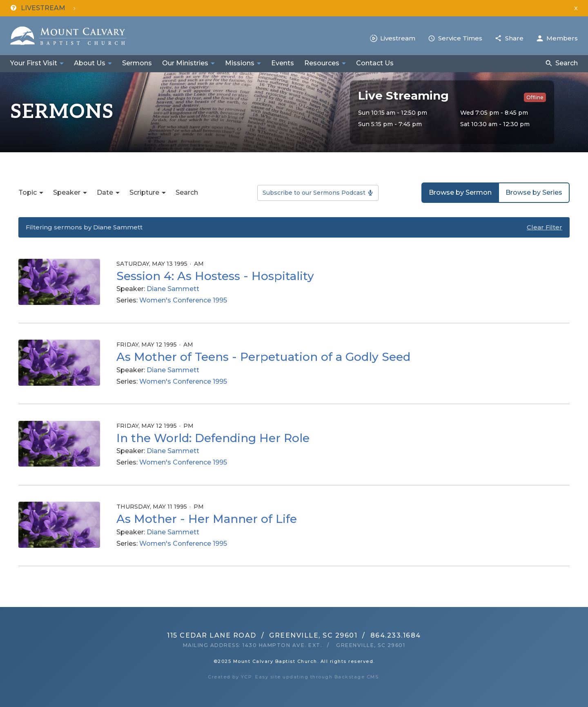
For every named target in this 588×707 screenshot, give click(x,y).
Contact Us (375, 63)
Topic (28, 192)
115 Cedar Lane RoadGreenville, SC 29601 (262, 635)
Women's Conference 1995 (183, 300)
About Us (90, 63)
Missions (240, 63)
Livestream (398, 38)
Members (562, 38)
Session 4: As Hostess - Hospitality (215, 276)
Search (567, 63)
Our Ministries (185, 63)
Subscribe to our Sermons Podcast (314, 193)
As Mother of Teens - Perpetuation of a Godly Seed (263, 357)
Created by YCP (230, 677)
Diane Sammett (173, 289)
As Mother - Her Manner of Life (207, 519)
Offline (535, 97)
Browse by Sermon (460, 192)
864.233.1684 (396, 635)
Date (105, 192)
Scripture (144, 192)
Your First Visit (34, 63)
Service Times (460, 38)
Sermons (137, 63)
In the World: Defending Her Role (213, 438)
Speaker (67, 192)
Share (514, 38)
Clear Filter (545, 227)
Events (283, 63)
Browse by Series (534, 192)
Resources (322, 63)
